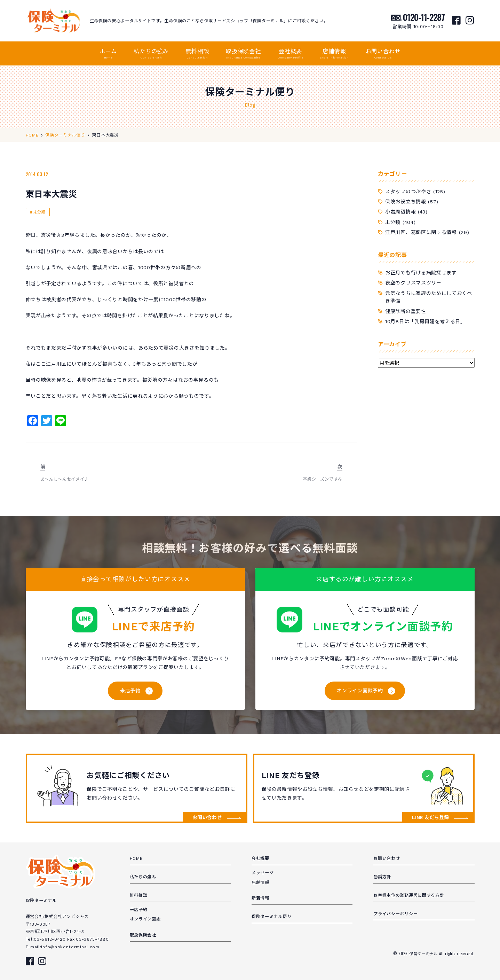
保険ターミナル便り (271, 917)
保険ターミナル (424, 954)
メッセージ (263, 873)
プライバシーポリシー (395, 914)
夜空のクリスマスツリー (413, 283)
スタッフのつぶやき (408, 192)
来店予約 (130, 691)
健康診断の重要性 (406, 311)
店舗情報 (334, 54)
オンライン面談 (145, 919)
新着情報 (260, 898)
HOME (136, 858)
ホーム (108, 54)
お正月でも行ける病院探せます (421, 273)
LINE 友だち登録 (430, 817)
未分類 (39, 212)
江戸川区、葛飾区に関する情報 (421, 232)
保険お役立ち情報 (406, 202)
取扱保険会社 (243, 54)
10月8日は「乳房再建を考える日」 (425, 321)
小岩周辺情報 (400, 212)
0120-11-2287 (424, 17)
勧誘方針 (382, 877)
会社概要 (290, 54)
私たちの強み (151, 54)
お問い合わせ (383, 54)
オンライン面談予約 (360, 691)
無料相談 (197, 54)
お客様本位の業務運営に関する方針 (409, 895)
